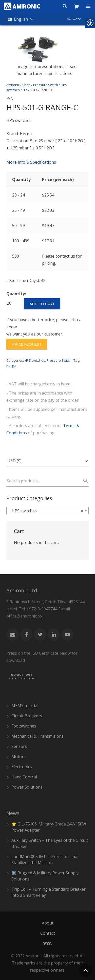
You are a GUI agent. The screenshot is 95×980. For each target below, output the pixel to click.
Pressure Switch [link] (46, 85)
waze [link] (77, 19)
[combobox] (48, 511)
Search (83, 481)
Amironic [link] (13, 85)
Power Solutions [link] (27, 787)
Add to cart (42, 304)
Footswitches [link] (24, 726)
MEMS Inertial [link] (25, 706)
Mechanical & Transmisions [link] (37, 736)
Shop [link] (26, 85)
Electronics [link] (22, 767)
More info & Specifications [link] (31, 162)
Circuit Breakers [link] (27, 716)
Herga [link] (11, 366)
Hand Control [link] (24, 777)
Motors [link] (18, 757)
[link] (22, 6)
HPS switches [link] (35, 360)
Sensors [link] (19, 746)
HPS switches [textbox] (46, 511)
